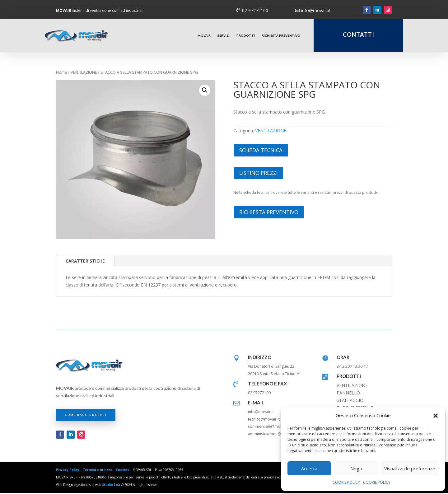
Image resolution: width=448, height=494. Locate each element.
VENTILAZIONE (84, 73)
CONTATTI (359, 35)
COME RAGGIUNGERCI (86, 416)
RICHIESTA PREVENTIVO (281, 35)
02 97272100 (255, 10)
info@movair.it (316, 10)
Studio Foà (111, 486)
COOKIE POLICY (346, 482)
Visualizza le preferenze (410, 468)
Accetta (309, 468)
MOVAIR (204, 35)
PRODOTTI (246, 35)
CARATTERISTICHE (85, 262)
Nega (356, 468)
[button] (436, 416)
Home (62, 73)
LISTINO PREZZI (259, 174)
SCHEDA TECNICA (261, 151)
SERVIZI (224, 35)
